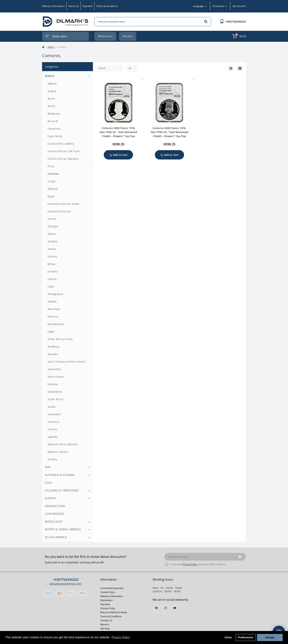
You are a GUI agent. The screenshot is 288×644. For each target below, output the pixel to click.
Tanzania (53, 422)
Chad (51, 166)
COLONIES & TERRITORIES (62, 490)
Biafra (51, 106)
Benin (51, 99)
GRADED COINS (55, 506)
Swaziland (54, 414)
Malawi (52, 301)
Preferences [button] (246, 637)
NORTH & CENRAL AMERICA (63, 529)
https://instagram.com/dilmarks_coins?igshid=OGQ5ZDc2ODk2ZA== (166, 608)
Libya (51, 286)
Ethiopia (53, 226)
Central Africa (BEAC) (61, 144)
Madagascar (55, 294)
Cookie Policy (108, 592)
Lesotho (53, 271)
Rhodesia (53, 347)
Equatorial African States (64, 204)
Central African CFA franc (64, 151)
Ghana (52, 249)
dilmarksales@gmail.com (66, 584)
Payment (87, 6)
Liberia (52, 279)
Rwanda (53, 354)
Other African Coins (60, 339)
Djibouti (53, 189)
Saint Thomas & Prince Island (66, 362)
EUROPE (50, 498)
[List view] (231, 68)
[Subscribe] (240, 557)
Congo (52, 181)
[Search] (206, 22)
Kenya (52, 264)
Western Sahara (58, 452)
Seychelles (54, 369)
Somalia (53, 384)
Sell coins (128, 36)
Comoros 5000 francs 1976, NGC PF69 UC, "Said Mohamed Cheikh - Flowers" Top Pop (118, 132)
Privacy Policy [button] (121, 637)
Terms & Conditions (107, 6)
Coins (48, 482)
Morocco (53, 317)
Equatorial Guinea (59, 211)
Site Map (105, 628)
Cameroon (54, 129)
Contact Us (106, 620)
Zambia (52, 459)
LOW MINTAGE (54, 514)
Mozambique (56, 324)
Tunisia (52, 429)
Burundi (53, 121)
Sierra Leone (56, 377)
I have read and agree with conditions (198, 564)
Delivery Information (53, 6)
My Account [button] (239, 6)
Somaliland (55, 392)
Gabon (52, 234)
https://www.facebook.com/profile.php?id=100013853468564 (156, 608)
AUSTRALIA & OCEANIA (60, 475)
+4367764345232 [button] (66, 580)
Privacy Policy (190, 564)
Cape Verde (55, 136)
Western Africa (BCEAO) (63, 444)
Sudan (52, 407)
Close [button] (228, 637)
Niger (51, 332)
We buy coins (105, 36)
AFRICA (51, 47)
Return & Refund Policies (114, 612)
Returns (105, 624)
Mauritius (54, 309)
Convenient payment (112, 588)
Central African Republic (63, 159)
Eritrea (52, 219)
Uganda (53, 437)
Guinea (52, 256)
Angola (52, 91)
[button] (235, 22)
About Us (74, 6)
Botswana (54, 114)
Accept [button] (270, 637)
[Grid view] (240, 68)
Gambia (53, 241)
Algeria (52, 84)
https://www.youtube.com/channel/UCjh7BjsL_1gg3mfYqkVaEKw (175, 608)
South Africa (55, 399)
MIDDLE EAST (54, 522)
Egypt (51, 196)
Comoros (53, 174)
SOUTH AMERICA (56, 537)
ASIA (48, 467)
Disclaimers (106, 600)
